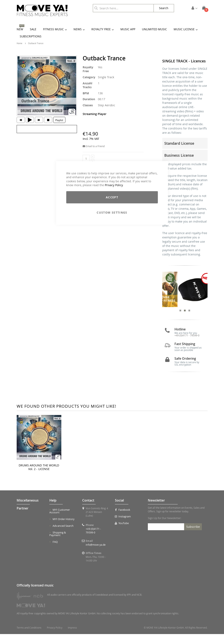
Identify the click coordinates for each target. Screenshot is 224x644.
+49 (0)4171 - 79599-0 (187, 345)
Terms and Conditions (29, 638)
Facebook (123, 520)
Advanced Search (63, 536)
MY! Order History (64, 529)
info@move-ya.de (96, 555)
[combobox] (123, 8)
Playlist (59, 120)
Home (19, 43)
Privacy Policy (114, 185)
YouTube (122, 533)
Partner (23, 518)
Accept (112, 197)
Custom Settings (112, 212)
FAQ (55, 552)
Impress (72, 638)
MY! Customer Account (60, 521)
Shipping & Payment (58, 544)
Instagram (123, 526)
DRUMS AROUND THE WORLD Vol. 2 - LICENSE (39, 477)
